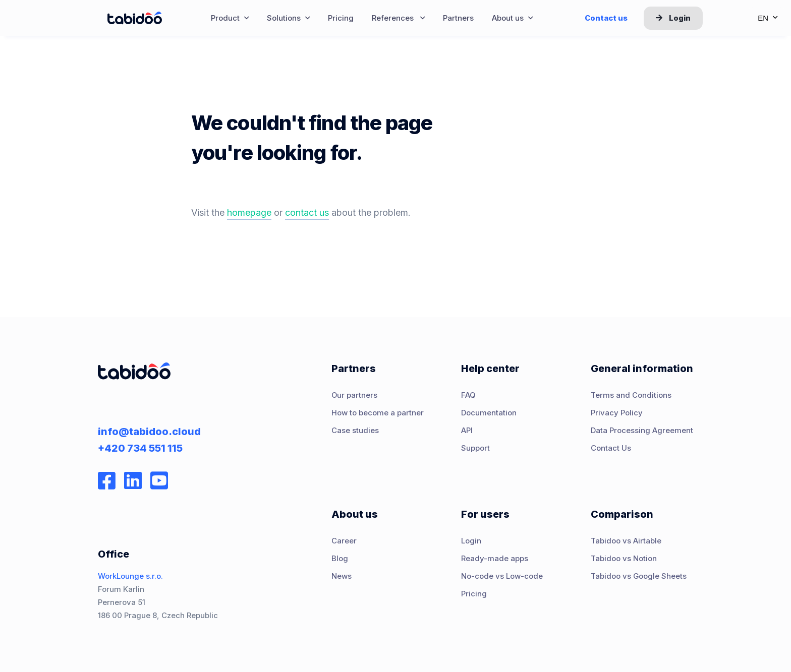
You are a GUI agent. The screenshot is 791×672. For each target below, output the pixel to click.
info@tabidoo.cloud (149, 432)
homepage (249, 212)
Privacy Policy (617, 413)
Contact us (606, 18)
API (467, 431)
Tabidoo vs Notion (624, 559)
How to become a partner (378, 413)
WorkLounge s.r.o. (130, 576)
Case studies (355, 431)
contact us (307, 212)
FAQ (468, 395)
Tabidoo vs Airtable (626, 541)
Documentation (489, 413)
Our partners (354, 395)
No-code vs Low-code (502, 576)
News (342, 576)
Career (344, 541)
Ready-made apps (495, 559)
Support (475, 448)
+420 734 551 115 (140, 448)
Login (673, 18)
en (768, 18)
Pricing (474, 594)
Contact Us (611, 448)
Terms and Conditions (631, 395)
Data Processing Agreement (642, 431)
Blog (340, 559)
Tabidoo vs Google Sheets (639, 576)
